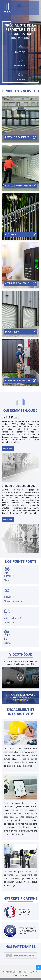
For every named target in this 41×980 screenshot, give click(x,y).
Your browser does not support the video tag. (20, 678)
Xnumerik (24, 975)
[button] (8, 449)
